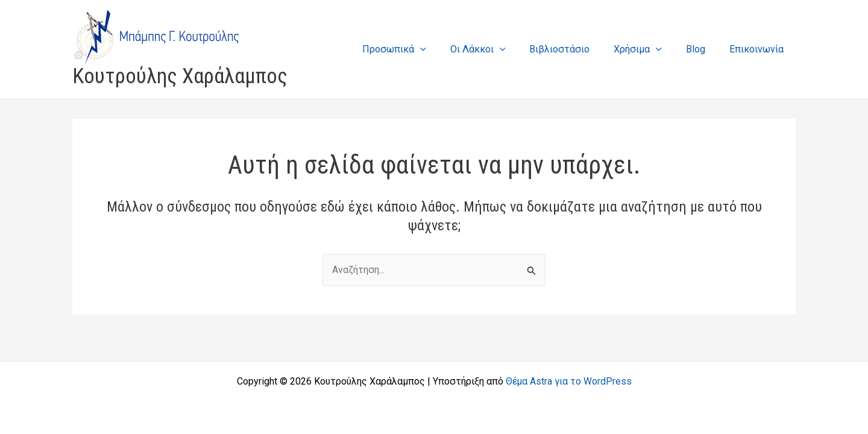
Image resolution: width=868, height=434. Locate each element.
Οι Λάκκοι (500, 49)
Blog (703, 49)
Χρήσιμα (650, 49)
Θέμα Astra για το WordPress (568, 381)
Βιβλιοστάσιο (576, 49)
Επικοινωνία (759, 49)
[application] (447, 49)
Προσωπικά (421, 49)
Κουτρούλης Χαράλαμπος (180, 76)
